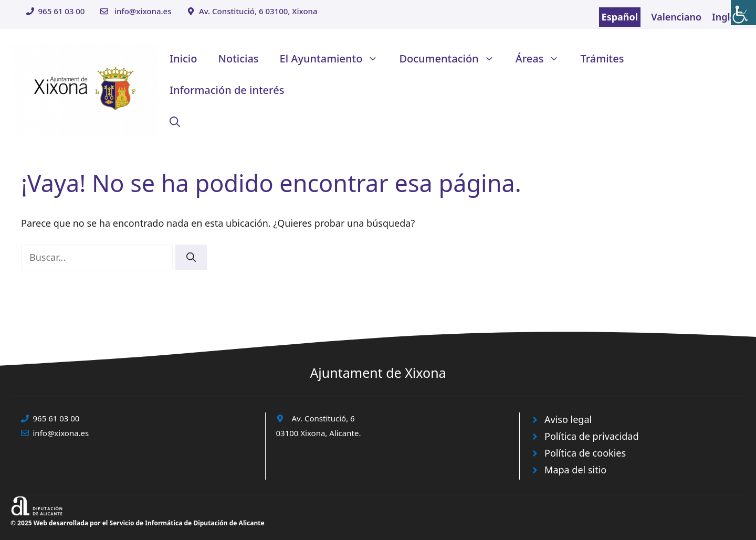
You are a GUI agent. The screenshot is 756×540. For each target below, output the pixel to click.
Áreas (543, 59)
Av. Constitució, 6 (323, 418)
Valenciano (676, 17)
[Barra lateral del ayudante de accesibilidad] (743, 13)
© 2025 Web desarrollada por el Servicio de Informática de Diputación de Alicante (138, 523)
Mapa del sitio (575, 470)
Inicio (183, 59)
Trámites (602, 59)
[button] (175, 122)
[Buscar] (191, 257)
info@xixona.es (143, 11)
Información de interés (227, 90)
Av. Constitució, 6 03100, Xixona (258, 11)
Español (620, 17)
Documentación (452, 59)
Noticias (238, 59)
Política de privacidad (591, 436)
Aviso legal (568, 419)
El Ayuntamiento (334, 59)
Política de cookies (585, 453)
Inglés (726, 17)
